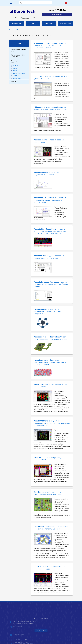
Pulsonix (15, 68)
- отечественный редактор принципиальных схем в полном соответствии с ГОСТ (50, 46)
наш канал (61, 3)
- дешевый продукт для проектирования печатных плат (47, 493)
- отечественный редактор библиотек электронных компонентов (50, 108)
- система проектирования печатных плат (49, 141)
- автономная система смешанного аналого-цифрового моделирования (50, 200)
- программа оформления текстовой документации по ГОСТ (51, 78)
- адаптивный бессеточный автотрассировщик (50, 568)
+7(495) (58, 11)
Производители (65, 23)
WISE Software (17, 71)
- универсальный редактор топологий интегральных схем (51, 528)
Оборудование (17, 23)
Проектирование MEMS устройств (19, 50)
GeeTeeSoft (16, 66)
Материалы (49, 23)
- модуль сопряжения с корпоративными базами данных (51, 284)
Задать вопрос (57, 14)
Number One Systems (19, 73)
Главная (12, 30)
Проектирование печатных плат (19, 62)
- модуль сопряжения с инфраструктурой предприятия (47, 311)
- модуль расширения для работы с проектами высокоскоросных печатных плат (50, 231)
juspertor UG (16, 76)
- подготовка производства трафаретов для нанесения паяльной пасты (52, 423)
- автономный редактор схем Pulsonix (48, 174)
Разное (13, 81)
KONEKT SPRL (17, 78)
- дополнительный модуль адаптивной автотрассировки (50, 362)
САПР (33, 23)
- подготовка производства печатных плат (50, 386)
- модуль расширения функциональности (51, 338)
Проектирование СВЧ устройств (18, 56)
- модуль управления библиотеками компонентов (49, 257)
